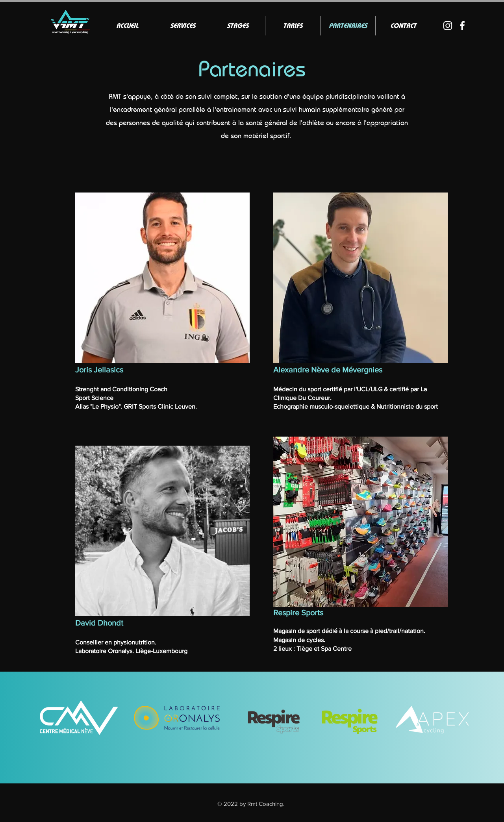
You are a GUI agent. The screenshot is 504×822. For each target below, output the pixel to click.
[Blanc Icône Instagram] (448, 26)
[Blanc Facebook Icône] (462, 26)
